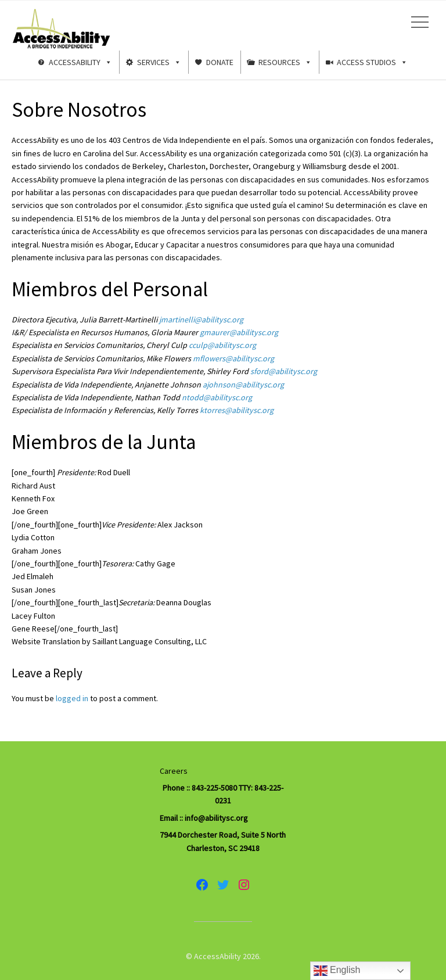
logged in (72, 698)
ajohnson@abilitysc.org (243, 385)
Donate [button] (220, 62)
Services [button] (159, 62)
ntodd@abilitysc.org (217, 397)
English (337, 971)
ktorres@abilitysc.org (237, 410)
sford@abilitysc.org (284, 371)
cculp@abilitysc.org (222, 345)
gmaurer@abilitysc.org (239, 332)
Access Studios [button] (372, 62)
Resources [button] (285, 62)
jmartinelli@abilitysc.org (201, 320)
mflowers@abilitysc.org (233, 358)
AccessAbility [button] (80, 62)
